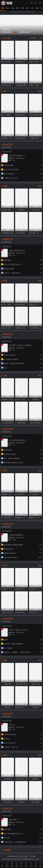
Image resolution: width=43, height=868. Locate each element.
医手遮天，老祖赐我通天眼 (35, 233)
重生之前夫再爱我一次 (8, 62)
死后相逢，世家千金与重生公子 (8, 138)
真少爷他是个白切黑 (22, 494)
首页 (3, 8)
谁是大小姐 (35, 684)
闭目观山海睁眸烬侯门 (8, 210)
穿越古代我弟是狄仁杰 (35, 62)
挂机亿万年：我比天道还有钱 (35, 612)
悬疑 (37, 8)
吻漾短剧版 (21, 423)
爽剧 (18, 8)
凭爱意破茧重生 (21, 85)
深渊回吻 (35, 399)
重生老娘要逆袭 (35, 115)
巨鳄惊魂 (35, 707)
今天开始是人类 (21, 779)
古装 (32, 8)
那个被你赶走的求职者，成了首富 (22, 305)
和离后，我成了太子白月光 (35, 85)
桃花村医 (21, 802)
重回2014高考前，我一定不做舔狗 (22, 138)
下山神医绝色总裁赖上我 (22, 233)
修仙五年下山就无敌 (22, 707)
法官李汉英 (8, 779)
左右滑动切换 (6, 147)
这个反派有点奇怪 (35, 494)
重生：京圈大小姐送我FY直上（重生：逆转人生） (8, 115)
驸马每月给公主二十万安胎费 (22, 612)
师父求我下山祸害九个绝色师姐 (22, 62)
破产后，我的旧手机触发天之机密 (8, 305)
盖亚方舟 (8, 707)
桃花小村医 (35, 210)
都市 (27, 8)
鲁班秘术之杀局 (21, 684)
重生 (8, 8)
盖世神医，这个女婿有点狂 (35, 589)
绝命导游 (21, 210)
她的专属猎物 (35, 423)
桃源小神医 (35, 802)
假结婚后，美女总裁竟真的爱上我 (22, 328)
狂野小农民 (8, 802)
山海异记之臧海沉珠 (8, 85)
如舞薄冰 (35, 779)
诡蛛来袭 (8, 684)
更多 (40, 91)
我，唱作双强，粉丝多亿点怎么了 (8, 518)
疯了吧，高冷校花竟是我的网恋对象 (22, 399)
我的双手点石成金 (22, 589)
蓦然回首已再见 (8, 399)
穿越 (13, 8)
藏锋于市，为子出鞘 (35, 518)
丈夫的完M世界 (8, 423)
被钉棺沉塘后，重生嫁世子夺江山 (22, 115)
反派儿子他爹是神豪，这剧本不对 (8, 328)
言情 (22, 8)
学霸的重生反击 (8, 233)
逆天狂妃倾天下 (8, 612)
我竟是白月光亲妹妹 (35, 305)
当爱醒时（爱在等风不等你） (8, 494)
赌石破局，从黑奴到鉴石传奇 (22, 518)
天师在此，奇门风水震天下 (8, 589)
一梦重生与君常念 (35, 138)
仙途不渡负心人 (35, 328)
